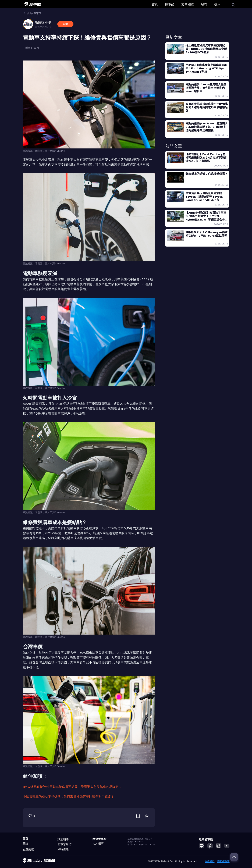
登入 (217, 4)
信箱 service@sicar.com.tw (141, 844)
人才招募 (98, 844)
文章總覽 (188, 4)
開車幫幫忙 (65, 844)
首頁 (155, 4)
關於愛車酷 (100, 839)
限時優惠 (63, 849)
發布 (204, 4)
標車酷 (170, 4)
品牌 (25, 844)
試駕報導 (63, 839)
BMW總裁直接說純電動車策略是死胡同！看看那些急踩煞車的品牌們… (72, 787)
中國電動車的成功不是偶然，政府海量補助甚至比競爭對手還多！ (69, 797)
